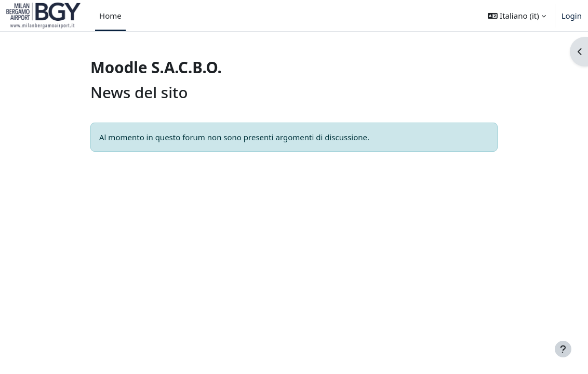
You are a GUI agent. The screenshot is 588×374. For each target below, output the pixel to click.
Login (572, 16)
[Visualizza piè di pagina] (563, 349)
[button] (517, 16)
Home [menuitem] (110, 16)
